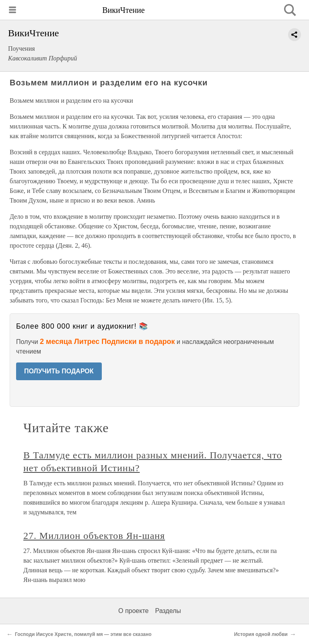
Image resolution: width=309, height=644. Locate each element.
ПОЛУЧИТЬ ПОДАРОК (59, 371)
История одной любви (261, 634)
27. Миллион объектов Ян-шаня (94, 536)
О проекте (133, 611)
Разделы (168, 611)
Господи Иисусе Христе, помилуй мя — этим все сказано (83, 634)
